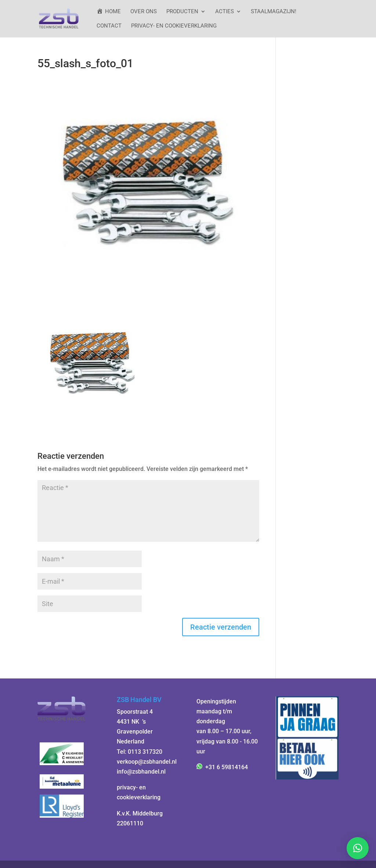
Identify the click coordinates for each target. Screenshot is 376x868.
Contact (109, 26)
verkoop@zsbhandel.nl (147, 762)
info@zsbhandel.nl (141, 772)
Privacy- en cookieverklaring (174, 26)
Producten (182, 12)
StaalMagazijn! (274, 12)
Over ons (144, 12)
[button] (358, 848)
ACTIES (225, 12)
